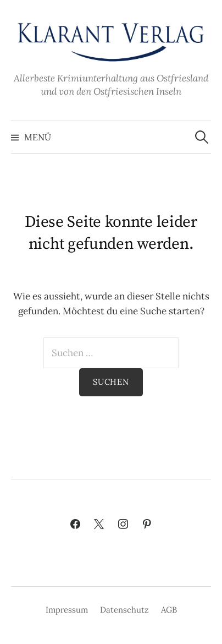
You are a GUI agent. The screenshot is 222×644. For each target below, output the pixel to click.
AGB (169, 610)
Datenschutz (124, 610)
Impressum (67, 610)
